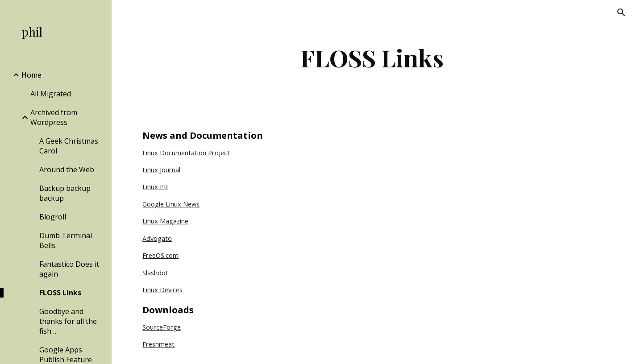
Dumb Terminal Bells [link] (66, 240)
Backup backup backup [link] (65, 193)
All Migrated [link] (51, 94)
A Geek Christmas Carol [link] (69, 146)
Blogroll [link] (53, 217)
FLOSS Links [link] (60, 293)
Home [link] (31, 75)
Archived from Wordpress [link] (54, 117)
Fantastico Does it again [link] (69, 269)
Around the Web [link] (67, 170)
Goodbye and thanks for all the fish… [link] (68, 321)
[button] (621, 12)
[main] (372, 58)
